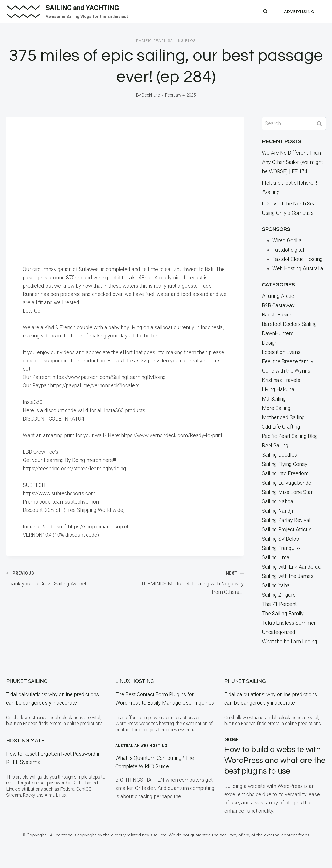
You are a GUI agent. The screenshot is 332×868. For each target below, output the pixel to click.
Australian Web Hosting (141, 746)
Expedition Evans (281, 352)
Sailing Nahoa (278, 501)
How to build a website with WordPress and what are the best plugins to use (275, 760)
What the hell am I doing (290, 642)
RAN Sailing (275, 445)
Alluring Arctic (278, 296)
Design (270, 343)
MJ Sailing (274, 399)
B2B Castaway (278, 305)
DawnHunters (278, 333)
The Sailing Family (283, 614)
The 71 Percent (279, 604)
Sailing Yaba (276, 585)
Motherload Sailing (283, 417)
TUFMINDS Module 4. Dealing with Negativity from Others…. (187, 582)
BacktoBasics (277, 315)
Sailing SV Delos (280, 539)
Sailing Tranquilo (281, 548)
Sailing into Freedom (285, 473)
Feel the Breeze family (288, 361)
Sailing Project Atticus (287, 529)
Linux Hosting (135, 681)
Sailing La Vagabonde (287, 483)
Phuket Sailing (27, 681)
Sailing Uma (276, 557)
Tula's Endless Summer (289, 623)
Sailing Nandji (277, 511)
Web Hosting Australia (298, 268)
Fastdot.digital (288, 250)
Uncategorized (279, 632)
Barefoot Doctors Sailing (289, 324)
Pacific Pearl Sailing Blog (166, 41)
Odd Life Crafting (281, 427)
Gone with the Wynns (286, 371)
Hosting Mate (25, 741)
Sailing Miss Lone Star (287, 492)
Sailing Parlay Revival (286, 520)
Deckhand (151, 95)
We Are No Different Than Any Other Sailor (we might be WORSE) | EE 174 (292, 162)
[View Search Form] (265, 12)
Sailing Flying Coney (285, 464)
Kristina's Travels (281, 380)
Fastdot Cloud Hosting (298, 259)
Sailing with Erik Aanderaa (291, 567)
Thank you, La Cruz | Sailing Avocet (63, 578)
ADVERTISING (299, 12)
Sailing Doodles (279, 455)
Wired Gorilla (287, 240)
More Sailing (276, 408)
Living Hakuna (278, 389)
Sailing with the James (288, 576)
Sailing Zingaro (279, 595)
